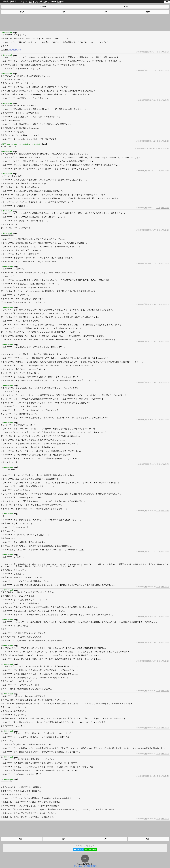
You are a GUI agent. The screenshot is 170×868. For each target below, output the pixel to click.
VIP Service (89, 864)
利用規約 (94, 866)
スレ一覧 (43, 7)
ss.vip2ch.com (15, 50)
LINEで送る (92, 849)
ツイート (80, 849)
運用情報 (87, 866)
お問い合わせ (77, 866)
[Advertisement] (85, 22)
